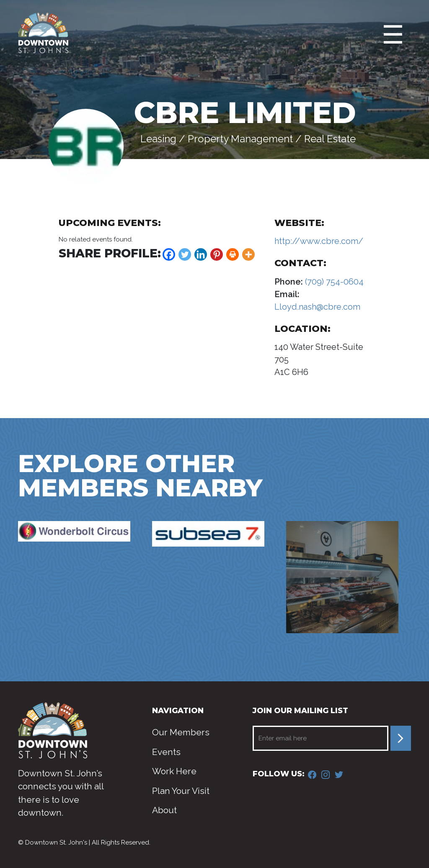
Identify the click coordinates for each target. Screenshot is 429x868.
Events (166, 752)
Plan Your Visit (181, 791)
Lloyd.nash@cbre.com (317, 307)
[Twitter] (185, 254)
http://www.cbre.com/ (319, 241)
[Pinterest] (217, 254)
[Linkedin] (201, 254)
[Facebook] (169, 254)
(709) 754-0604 (333, 282)
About (164, 810)
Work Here (174, 771)
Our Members (181, 732)
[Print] (233, 254)
